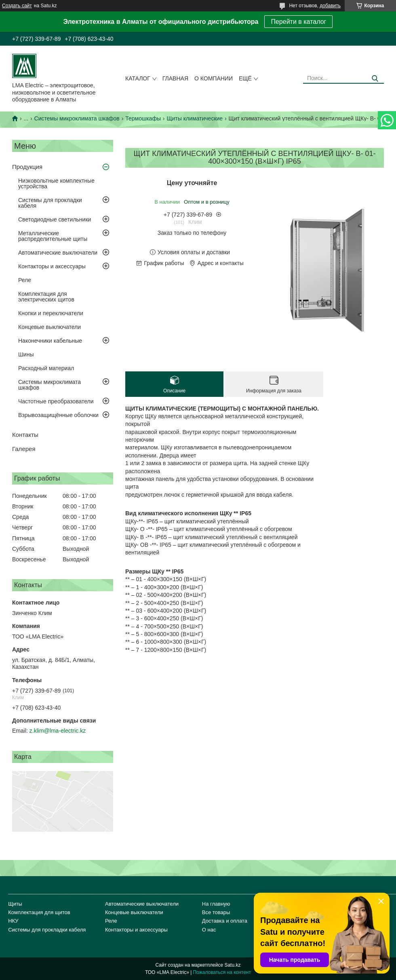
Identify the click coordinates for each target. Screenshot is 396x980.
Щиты (15, 904)
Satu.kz (232, 965)
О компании (214, 78)
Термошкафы (143, 118)
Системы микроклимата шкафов (77, 118)
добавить (330, 6)
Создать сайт (17, 6)
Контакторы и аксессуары (52, 266)
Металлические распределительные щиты (53, 236)
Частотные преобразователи (56, 401)
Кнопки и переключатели (51, 313)
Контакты (25, 435)
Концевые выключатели (49, 327)
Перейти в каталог (298, 22)
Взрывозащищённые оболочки (58, 415)
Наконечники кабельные (50, 341)
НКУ (13, 921)
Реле (25, 280)
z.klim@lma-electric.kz (58, 731)
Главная (175, 78)
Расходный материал (46, 368)
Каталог (138, 78)
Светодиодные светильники (55, 219)
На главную (216, 904)
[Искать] (375, 79)
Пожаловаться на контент (222, 972)
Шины (26, 354)
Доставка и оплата (225, 921)
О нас (209, 930)
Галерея (24, 449)
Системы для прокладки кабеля (50, 203)
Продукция (27, 167)
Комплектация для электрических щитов (46, 297)
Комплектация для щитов (39, 912)
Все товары (216, 912)
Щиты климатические (195, 118)
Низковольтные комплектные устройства (56, 183)
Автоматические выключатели (58, 253)
